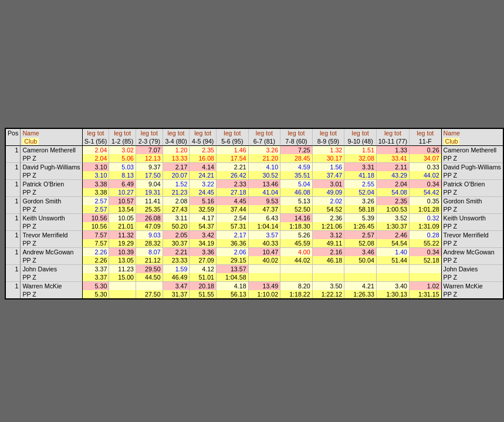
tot (101, 133)
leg (91, 133)
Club (31, 141)
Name (31, 133)
